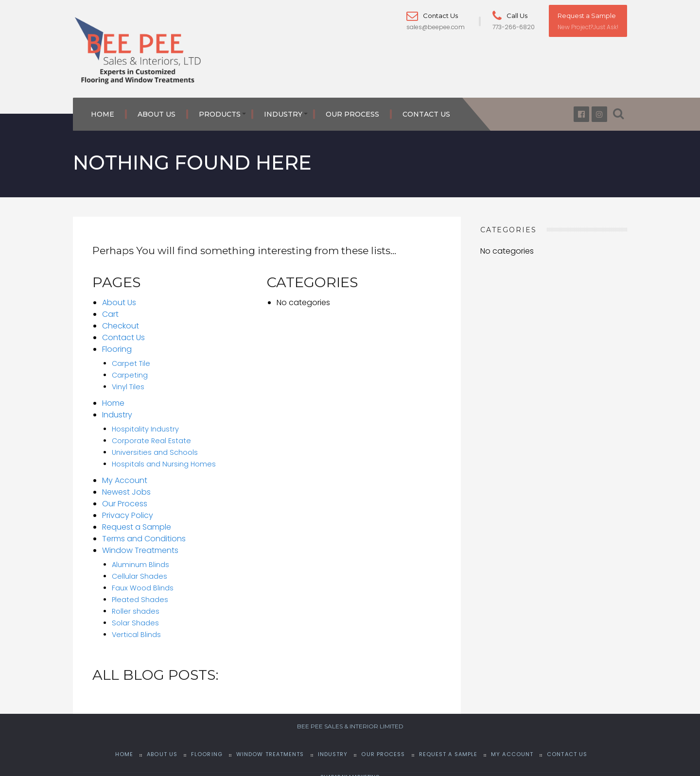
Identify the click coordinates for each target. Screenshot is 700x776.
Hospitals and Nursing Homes (164, 459)
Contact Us (432, 16)
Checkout (121, 320)
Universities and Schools (155, 447)
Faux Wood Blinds (143, 583)
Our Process (352, 109)
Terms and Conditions (144, 533)
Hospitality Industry (145, 424)
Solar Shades (135, 618)
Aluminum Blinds (140, 559)
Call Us (510, 16)
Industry (283, 109)
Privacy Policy (128, 510)
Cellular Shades (140, 571)
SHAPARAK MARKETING (350, 772)
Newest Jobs (126, 487)
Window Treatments (140, 545)
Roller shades (136, 606)
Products (220, 109)
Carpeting (130, 370)
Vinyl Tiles (128, 381)
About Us (157, 109)
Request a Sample (587, 16)
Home (103, 109)
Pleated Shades (140, 594)
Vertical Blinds (136, 629)
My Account (125, 475)
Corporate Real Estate (151, 435)
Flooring (117, 344)
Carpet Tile (131, 358)
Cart (110, 309)
